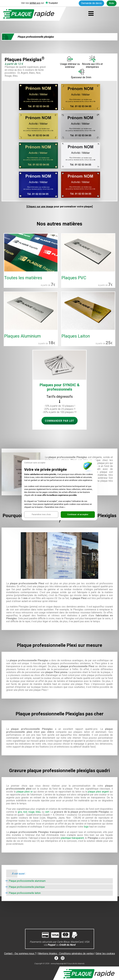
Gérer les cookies (105, 953)
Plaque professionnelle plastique (27, 887)
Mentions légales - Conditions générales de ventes (66, 953)
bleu (38, 812)
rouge (31, 812)
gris (20, 812)
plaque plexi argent (98, 792)
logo (86, 827)
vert (47, 812)
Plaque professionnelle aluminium (27, 881)
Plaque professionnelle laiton (25, 893)
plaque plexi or (25, 792)
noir (25, 812)
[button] (41, 514)
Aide (112, 3)
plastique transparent (72, 838)
